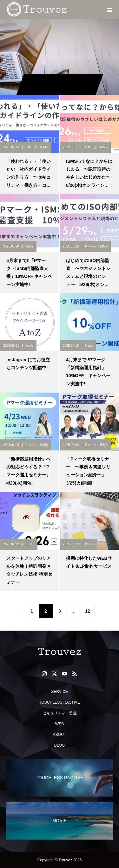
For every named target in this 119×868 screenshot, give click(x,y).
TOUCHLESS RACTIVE (59, 702)
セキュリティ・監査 (60, 713)
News (29, 246)
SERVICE (59, 692)
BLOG (30, 544)
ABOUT (60, 735)
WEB (60, 724)
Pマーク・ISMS (37, 147)
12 (88, 611)
